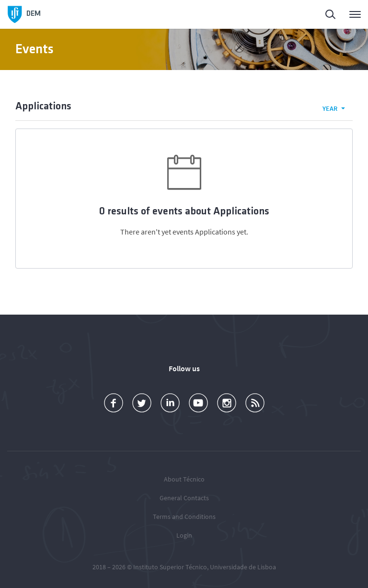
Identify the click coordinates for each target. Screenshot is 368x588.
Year (330, 108)
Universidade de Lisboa (243, 567)
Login (184, 535)
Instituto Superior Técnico (170, 567)
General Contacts (184, 498)
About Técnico (184, 479)
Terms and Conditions (184, 517)
